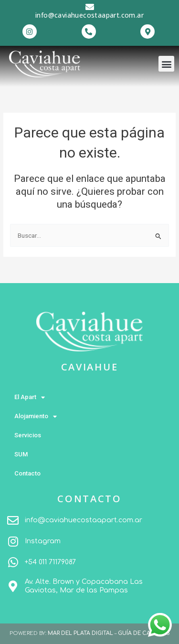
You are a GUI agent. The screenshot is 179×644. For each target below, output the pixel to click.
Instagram (43, 541)
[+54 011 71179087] (13, 562)
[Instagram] (13, 541)
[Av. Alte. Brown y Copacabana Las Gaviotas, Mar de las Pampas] (13, 586)
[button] (166, 64)
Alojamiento (36, 417)
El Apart (30, 397)
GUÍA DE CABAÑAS (144, 633)
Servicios (28, 435)
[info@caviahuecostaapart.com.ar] (90, 7)
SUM (21, 454)
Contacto (27, 473)
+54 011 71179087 (50, 562)
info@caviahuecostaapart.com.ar (89, 15)
